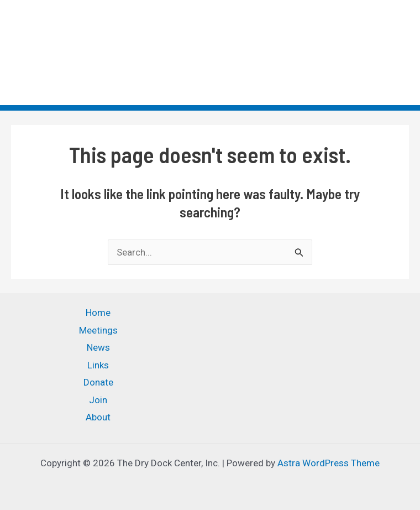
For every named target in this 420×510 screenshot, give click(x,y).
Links (98, 365)
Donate (98, 382)
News (98, 347)
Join (98, 400)
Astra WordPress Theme (329, 463)
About (98, 417)
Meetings (98, 330)
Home (98, 313)
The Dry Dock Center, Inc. (80, 44)
